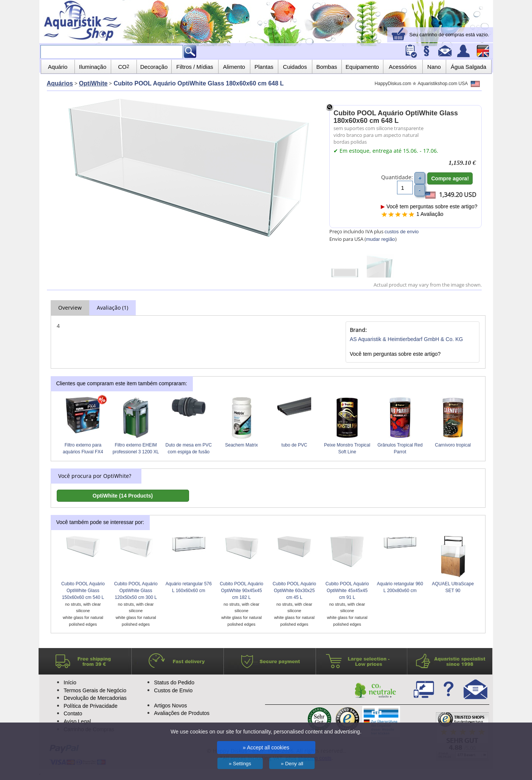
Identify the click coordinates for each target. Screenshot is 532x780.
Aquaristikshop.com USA (449, 84)
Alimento (234, 67)
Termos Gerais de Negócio (95, 690)
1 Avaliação (430, 214)
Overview (70, 308)
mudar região (381, 239)
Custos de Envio (173, 690)
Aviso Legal (77, 721)
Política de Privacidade (90, 706)
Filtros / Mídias (195, 67)
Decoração (154, 67)
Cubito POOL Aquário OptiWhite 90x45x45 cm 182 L (241, 591)
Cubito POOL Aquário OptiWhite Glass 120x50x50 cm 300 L (136, 591)
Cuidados (295, 67)
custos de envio (402, 232)
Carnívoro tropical (453, 445)
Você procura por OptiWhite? (95, 476)
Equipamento (362, 67)
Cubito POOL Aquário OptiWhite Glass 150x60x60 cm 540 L (83, 591)
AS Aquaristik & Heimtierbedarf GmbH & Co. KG (406, 339)
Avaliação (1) (112, 308)
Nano (434, 67)
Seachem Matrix (241, 445)
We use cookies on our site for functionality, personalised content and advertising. (266, 732)
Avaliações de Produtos (182, 713)
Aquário (58, 67)
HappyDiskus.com (393, 84)
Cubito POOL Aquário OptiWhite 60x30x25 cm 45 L (294, 591)
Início (70, 682)
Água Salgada (468, 67)
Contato (73, 713)
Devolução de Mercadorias (95, 698)
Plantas (264, 67)
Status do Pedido (174, 682)
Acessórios (402, 67)
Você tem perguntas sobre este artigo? (429, 206)
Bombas (326, 67)
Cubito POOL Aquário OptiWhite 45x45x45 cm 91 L (347, 591)
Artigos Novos (170, 706)
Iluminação (93, 67)
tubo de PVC (294, 445)
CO (123, 67)
